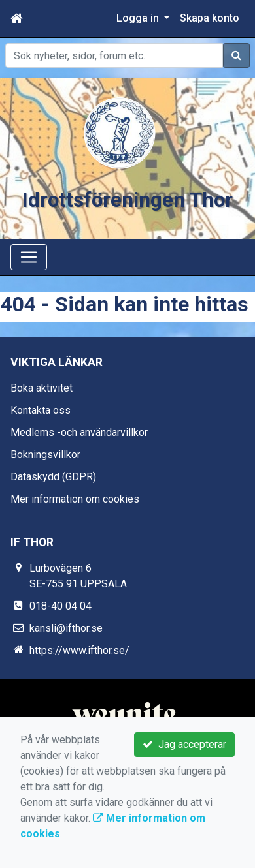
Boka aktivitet (42, 388)
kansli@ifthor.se (66, 628)
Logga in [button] (139, 18)
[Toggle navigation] (29, 257)
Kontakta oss (41, 410)
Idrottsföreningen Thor (127, 200)
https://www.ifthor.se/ (79, 650)
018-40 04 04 (60, 606)
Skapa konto (210, 18)
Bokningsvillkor (45, 455)
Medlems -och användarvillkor (79, 432)
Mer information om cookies (75, 499)
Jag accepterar (184, 744)
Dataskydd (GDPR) (53, 477)
